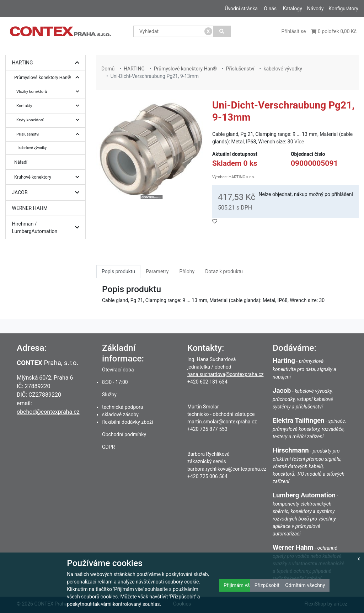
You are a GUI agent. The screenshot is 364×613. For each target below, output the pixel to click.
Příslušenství (50, 134)
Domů (108, 69)
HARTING (47, 63)
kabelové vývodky (33, 148)
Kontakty (50, 106)
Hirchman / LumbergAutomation (47, 228)
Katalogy (292, 9)
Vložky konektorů (50, 92)
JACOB (47, 193)
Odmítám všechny (305, 585)
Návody (315, 9)
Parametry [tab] (157, 271)
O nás (270, 9)
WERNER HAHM (30, 208)
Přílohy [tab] (187, 271)
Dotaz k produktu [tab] (224, 271)
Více (299, 142)
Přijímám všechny (243, 585)
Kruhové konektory (49, 177)
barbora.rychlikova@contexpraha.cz (227, 469)
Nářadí (21, 162)
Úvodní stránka (241, 9)
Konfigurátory (343, 9)
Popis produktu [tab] (118, 271)
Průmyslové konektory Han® (49, 78)
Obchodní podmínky (124, 434)
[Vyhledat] (222, 31)
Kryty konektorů (50, 120)
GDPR (108, 447)
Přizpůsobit (267, 585)
